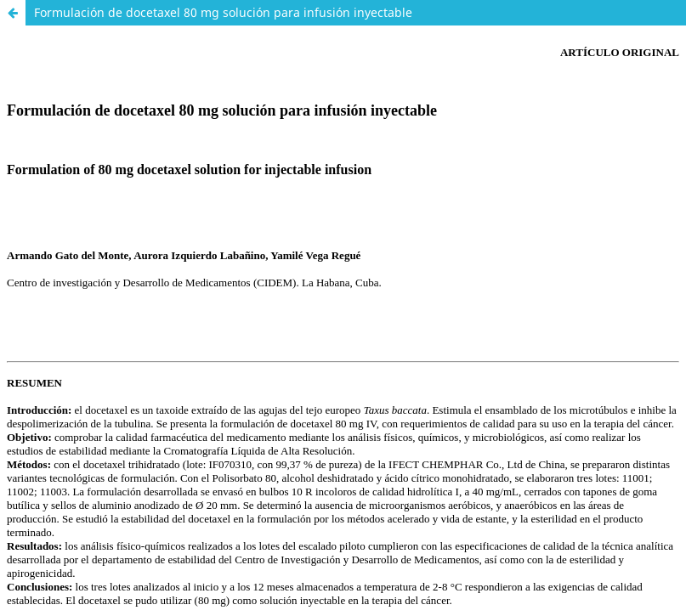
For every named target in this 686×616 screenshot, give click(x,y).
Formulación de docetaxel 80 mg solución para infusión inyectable (223, 12)
